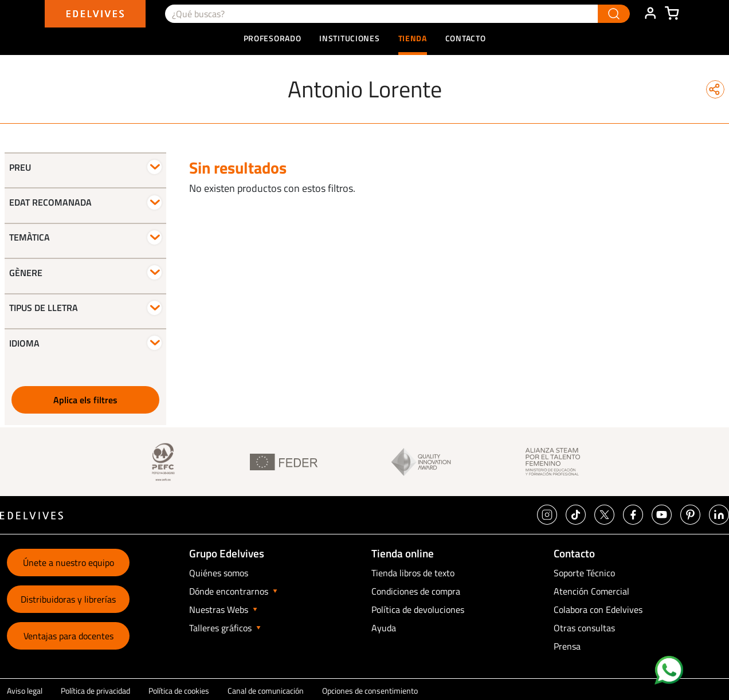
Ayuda (384, 628)
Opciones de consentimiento (370, 691)
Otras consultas (584, 628)
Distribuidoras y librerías (68, 599)
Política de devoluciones (418, 609)
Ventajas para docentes (68, 636)
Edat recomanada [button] (50, 202)
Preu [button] (20, 167)
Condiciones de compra (416, 591)
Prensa (567, 646)
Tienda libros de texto (413, 573)
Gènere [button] (26, 273)
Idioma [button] (24, 343)
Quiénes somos (219, 573)
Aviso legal (25, 691)
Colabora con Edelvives (598, 609)
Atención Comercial (591, 591)
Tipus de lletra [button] (44, 308)
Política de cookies (179, 691)
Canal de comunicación (266, 691)
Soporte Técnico (584, 573)
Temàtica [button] (30, 237)
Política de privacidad (95, 691)
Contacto (466, 38)
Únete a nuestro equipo (68, 563)
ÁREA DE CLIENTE (650, 14)
